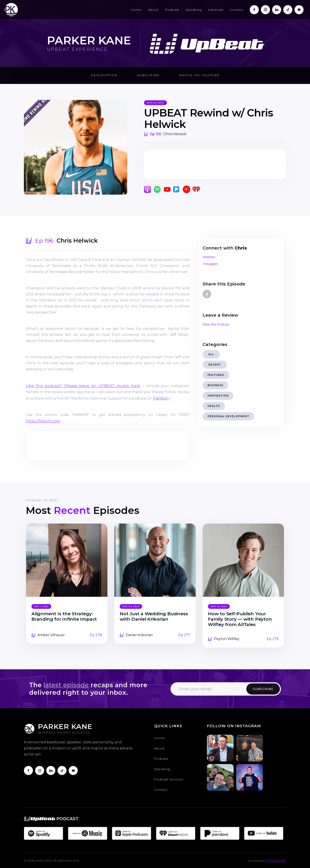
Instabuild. (276, 860)
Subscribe (148, 75)
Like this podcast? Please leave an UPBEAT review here (83, 386)
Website (209, 257)
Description (104, 75)
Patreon (161, 398)
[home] (11, 9)
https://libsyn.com (43, 421)
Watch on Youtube (199, 75)
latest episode (66, 685)
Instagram (210, 264)
